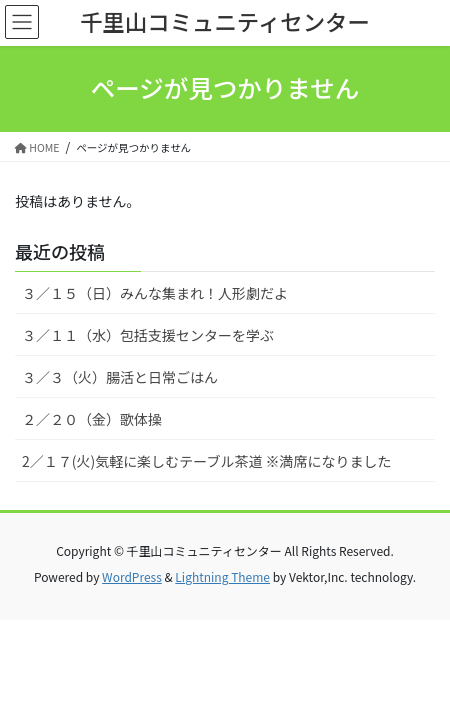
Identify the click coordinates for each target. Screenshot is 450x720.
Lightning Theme (222, 576)
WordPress (132, 576)
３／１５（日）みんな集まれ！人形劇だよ (155, 293)
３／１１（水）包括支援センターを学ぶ (148, 335)
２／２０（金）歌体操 (92, 419)
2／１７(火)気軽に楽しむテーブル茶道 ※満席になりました (207, 461)
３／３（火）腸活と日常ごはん (120, 377)
